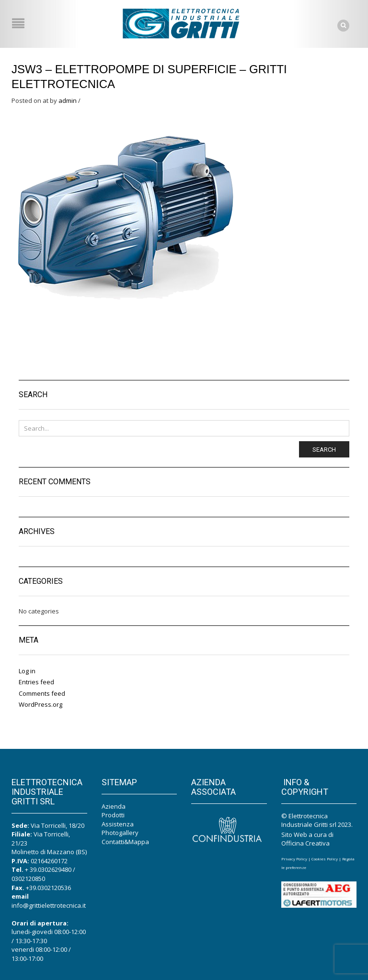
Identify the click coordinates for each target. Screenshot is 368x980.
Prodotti (113, 815)
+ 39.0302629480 (48, 869)
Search (324, 450)
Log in (27, 671)
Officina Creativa (305, 843)
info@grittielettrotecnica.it (49, 905)
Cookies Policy (325, 859)
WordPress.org (40, 704)
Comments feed (42, 693)
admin (68, 100)
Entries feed (36, 682)
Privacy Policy (294, 859)
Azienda (114, 806)
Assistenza (118, 824)
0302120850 (28, 879)
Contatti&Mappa (125, 842)
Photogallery (120, 833)
